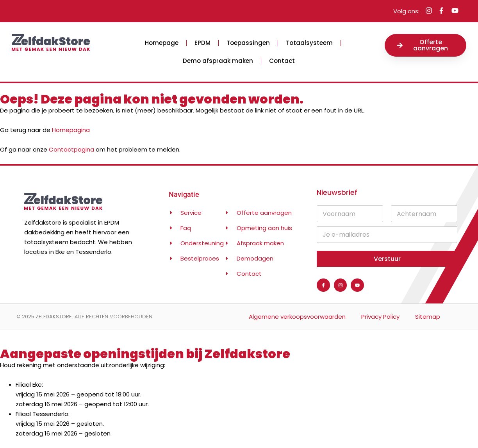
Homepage (162, 43)
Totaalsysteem (309, 43)
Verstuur (387, 259)
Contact (282, 61)
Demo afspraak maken (218, 61)
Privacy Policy (380, 317)
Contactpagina (71, 149)
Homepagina (71, 130)
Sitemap (428, 317)
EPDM (202, 43)
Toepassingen (248, 43)
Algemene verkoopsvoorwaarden (297, 317)
